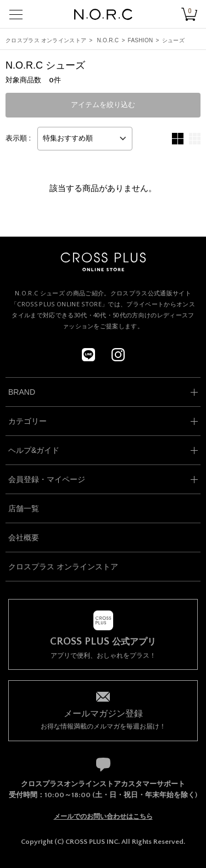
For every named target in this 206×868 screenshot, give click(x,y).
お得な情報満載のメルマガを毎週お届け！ (103, 719)
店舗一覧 (24, 508)
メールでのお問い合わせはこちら (103, 816)
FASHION (141, 40)
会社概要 (24, 537)
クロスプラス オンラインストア (46, 40)
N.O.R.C (108, 40)
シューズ (173, 40)
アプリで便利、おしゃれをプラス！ (103, 648)
